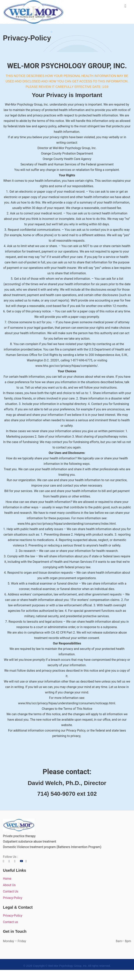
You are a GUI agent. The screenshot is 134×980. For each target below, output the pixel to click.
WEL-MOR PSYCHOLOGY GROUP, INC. (67, 66)
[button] (125, 6)
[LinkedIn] (17, 861)
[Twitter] (11, 861)
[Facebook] (5, 861)
